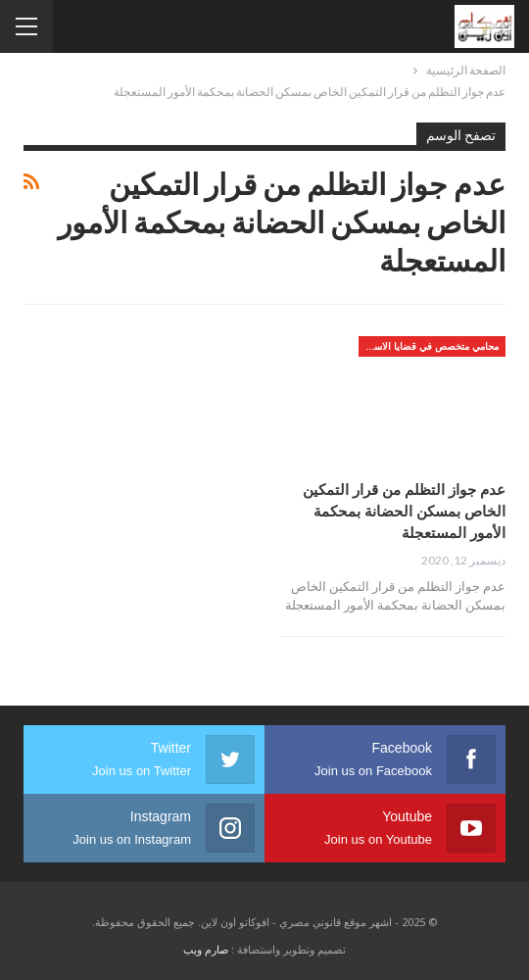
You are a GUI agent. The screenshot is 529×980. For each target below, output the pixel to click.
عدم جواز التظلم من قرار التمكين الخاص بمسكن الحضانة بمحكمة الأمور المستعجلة (404, 511)
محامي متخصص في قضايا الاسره (431, 346)
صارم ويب (206, 949)
